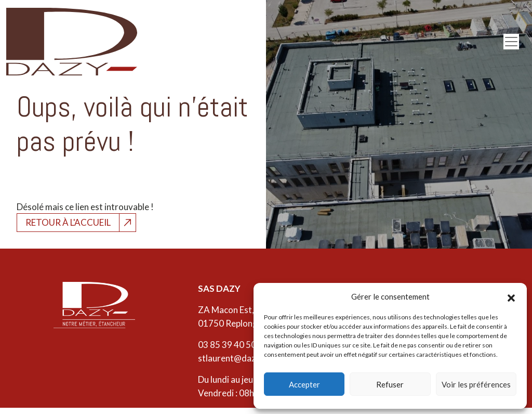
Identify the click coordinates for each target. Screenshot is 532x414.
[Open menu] (511, 42)
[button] (511, 296)
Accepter (304, 384)
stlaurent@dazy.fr (234, 358)
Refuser (390, 384)
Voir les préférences (476, 384)
